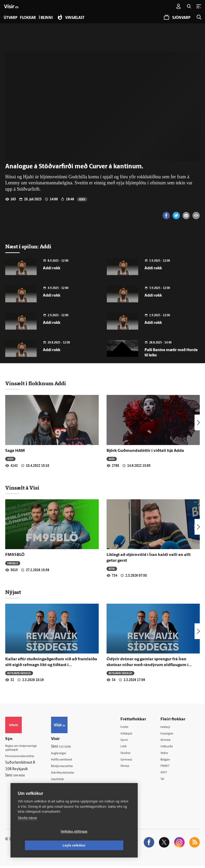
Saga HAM (15, 451)
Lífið (129, 747)
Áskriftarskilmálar (72, 773)
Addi (82, 199)
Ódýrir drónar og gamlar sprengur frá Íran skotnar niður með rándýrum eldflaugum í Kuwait (148, 665)
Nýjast (13, 592)
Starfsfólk (65, 780)
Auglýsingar (67, 753)
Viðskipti (133, 734)
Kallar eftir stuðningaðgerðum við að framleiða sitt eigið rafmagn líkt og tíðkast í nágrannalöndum (51, 665)
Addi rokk (52, 268)
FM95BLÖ (15, 555)
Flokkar (31, 18)
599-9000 (21, 778)
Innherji (170, 727)
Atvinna (169, 740)
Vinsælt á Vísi (22, 488)
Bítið (112, 569)
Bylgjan (169, 761)
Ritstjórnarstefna (71, 767)
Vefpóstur (65, 794)
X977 (167, 774)
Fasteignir (171, 734)
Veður (168, 754)
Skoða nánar (27, 832)
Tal (165, 781)
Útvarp (131, 767)
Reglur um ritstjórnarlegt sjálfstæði (25, 749)
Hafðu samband (70, 760)
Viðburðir (171, 747)
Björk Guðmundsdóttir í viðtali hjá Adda (145, 451)
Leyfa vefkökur (105, 845)
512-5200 (73, 747)
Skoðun (132, 754)
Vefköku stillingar (43, 845)
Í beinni (51, 18)
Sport (130, 740)
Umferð (64, 787)
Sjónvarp (133, 761)
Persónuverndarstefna (23, 758)
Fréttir (131, 727)
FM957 (169, 767)
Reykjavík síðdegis (20, 673)
